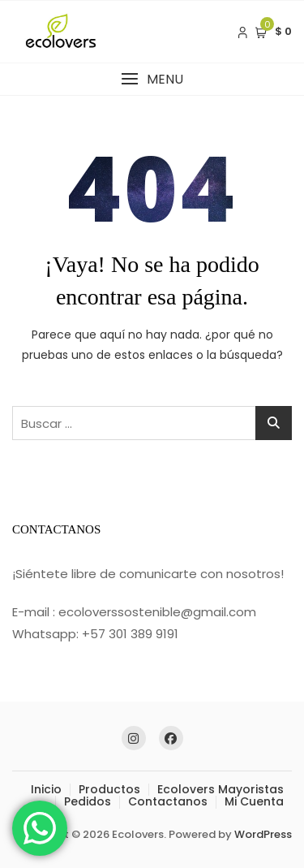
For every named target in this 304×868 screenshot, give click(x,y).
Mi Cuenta (254, 801)
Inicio (46, 789)
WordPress (263, 834)
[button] (152, 79)
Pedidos (88, 801)
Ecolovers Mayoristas (221, 789)
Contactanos (168, 801)
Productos (109, 789)
